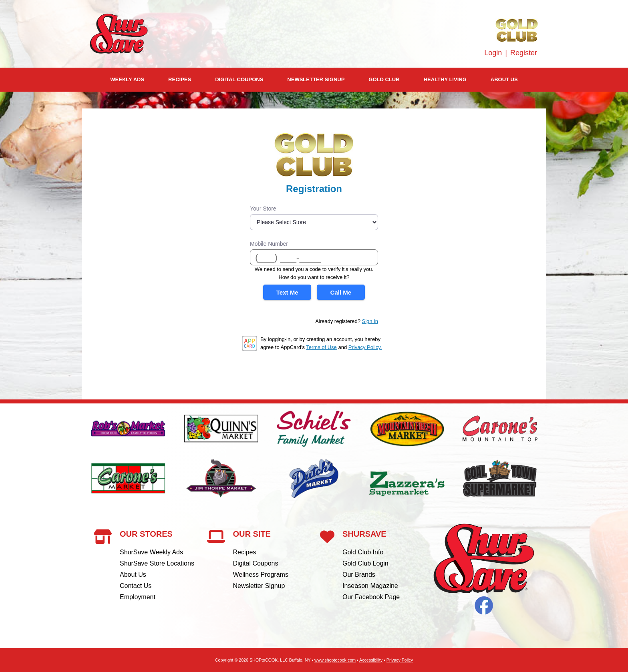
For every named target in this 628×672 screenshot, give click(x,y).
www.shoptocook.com (335, 660)
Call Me (341, 292)
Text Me (287, 292)
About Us (504, 79)
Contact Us (136, 586)
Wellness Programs (261, 575)
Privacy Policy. (365, 347)
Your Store (263, 209)
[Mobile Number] (314, 257)
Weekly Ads (127, 79)
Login (493, 53)
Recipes (180, 79)
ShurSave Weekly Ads (151, 552)
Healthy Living (445, 79)
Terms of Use (321, 347)
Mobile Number (269, 244)
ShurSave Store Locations (157, 563)
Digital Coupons (239, 79)
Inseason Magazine (370, 586)
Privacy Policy (400, 660)
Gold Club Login (365, 563)
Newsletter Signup (316, 79)
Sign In (370, 321)
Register (524, 53)
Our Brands (359, 575)
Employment (138, 597)
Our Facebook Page (371, 597)
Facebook (484, 606)
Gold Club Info (363, 552)
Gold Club (384, 79)
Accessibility (371, 660)
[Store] (314, 222)
